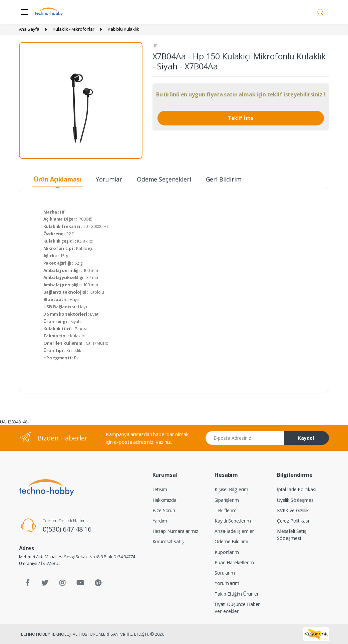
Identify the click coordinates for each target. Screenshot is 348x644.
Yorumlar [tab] (109, 179)
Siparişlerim (227, 500)
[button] (320, 11)
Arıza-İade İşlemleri (235, 531)
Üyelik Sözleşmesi (296, 500)
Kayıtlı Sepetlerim (233, 521)
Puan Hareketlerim (234, 562)
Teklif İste (241, 118)
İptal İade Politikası (297, 489)
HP (155, 45)
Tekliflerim (225, 510)
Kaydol (306, 438)
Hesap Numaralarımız (175, 531)
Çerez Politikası (293, 521)
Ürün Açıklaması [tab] (57, 179)
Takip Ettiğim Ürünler (237, 594)
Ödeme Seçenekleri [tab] (164, 179)
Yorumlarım (227, 583)
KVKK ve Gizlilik (293, 510)
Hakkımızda (165, 500)
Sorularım (225, 573)
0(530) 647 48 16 (67, 529)
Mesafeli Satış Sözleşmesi (292, 535)
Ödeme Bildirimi (231, 541)
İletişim (160, 489)
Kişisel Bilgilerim (231, 489)
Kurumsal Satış (168, 541)
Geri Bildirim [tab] (224, 179)
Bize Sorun (164, 510)
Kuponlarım (227, 552)
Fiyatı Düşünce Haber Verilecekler (237, 608)
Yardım (160, 521)
